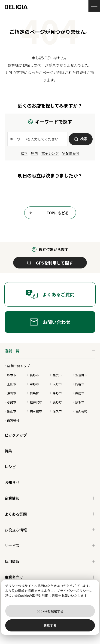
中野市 (33, 384)
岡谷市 (79, 384)
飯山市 (10, 411)
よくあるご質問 (50, 294)
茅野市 (56, 393)
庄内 (34, 153)
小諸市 (10, 402)
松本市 (10, 375)
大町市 (56, 384)
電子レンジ (50, 153)
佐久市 (56, 411)
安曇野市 (80, 375)
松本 (24, 153)
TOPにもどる (48, 213)
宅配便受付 (71, 153)
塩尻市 (56, 375)
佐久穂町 (80, 411)
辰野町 (56, 402)
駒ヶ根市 (35, 411)
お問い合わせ (50, 322)
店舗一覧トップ (17, 366)
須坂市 (79, 402)
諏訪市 (79, 393)
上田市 (10, 384)
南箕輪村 (12, 420)
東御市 (10, 393)
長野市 (33, 375)
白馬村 (33, 393)
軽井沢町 (35, 402)
